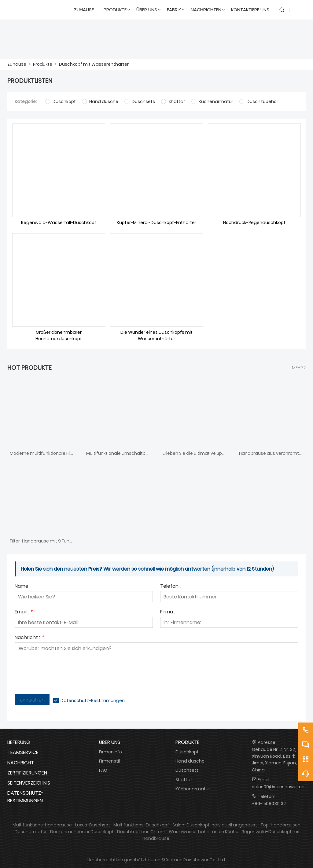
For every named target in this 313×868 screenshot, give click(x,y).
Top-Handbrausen (280, 825)
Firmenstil (109, 761)
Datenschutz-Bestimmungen (93, 701)
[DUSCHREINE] (37, 10)
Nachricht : (29, 638)
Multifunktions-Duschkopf (141, 825)
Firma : (168, 612)
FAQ (103, 770)
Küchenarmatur (193, 789)
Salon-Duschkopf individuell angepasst (215, 825)
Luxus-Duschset (93, 825)
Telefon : (170, 587)
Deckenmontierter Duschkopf (82, 832)
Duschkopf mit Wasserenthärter (94, 64)
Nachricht (21, 763)
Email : (24, 612)
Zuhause (17, 64)
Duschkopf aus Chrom (141, 832)
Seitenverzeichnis (29, 783)
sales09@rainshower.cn (278, 787)
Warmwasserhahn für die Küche (204, 832)
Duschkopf (187, 752)
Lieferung (19, 742)
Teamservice (23, 752)
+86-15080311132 (269, 804)
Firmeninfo (110, 752)
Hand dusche (190, 761)
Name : (23, 587)
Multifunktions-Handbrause (42, 825)
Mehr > (299, 368)
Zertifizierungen (27, 773)
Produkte (43, 64)
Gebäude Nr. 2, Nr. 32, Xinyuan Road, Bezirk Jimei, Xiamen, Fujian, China (274, 759)
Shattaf (184, 780)
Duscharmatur (31, 832)
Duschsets (187, 770)
